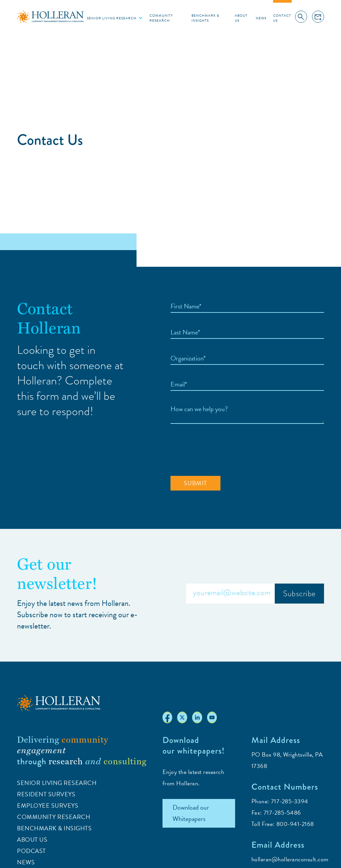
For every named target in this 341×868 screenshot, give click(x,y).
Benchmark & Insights (205, 18)
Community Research (161, 18)
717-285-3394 (290, 801)
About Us (241, 18)
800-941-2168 (295, 824)
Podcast (31, 851)
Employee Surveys (48, 805)
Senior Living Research (57, 783)
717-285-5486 (282, 812)
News (261, 18)
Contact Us (282, 18)
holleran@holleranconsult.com (290, 859)
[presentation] (221, 450)
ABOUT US (32, 839)
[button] (115, 18)
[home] (50, 17)
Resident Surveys (46, 794)
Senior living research (112, 18)
